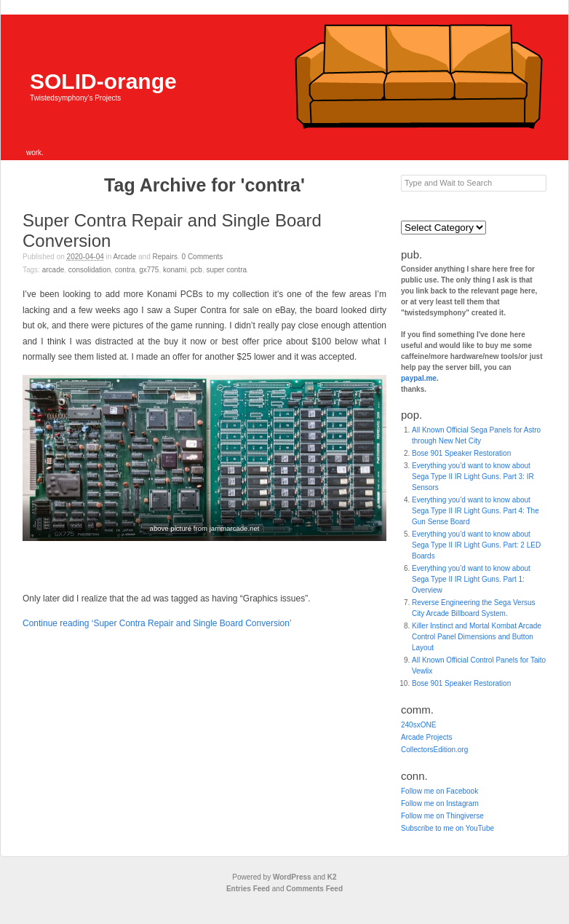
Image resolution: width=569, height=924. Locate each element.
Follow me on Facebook (439, 791)
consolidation (89, 270)
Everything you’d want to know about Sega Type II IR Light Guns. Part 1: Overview (471, 579)
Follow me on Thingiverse (442, 816)
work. (35, 153)
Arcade (125, 257)
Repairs (165, 257)
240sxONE (418, 725)
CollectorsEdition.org (434, 750)
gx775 (149, 270)
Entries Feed (248, 889)
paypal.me (419, 378)
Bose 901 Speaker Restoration (461, 453)
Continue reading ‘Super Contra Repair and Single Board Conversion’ (157, 623)
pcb (196, 270)
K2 (332, 877)
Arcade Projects (427, 737)
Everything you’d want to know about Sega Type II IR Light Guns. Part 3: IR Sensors (473, 477)
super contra (226, 270)
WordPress (292, 877)
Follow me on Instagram (440, 803)
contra (125, 270)
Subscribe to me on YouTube (447, 828)
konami (175, 270)
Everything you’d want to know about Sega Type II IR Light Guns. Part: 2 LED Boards (476, 545)
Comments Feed (314, 889)
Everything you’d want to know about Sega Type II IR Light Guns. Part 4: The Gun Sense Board (476, 511)
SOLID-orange (103, 81)
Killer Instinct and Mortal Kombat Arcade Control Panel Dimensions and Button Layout (477, 637)
